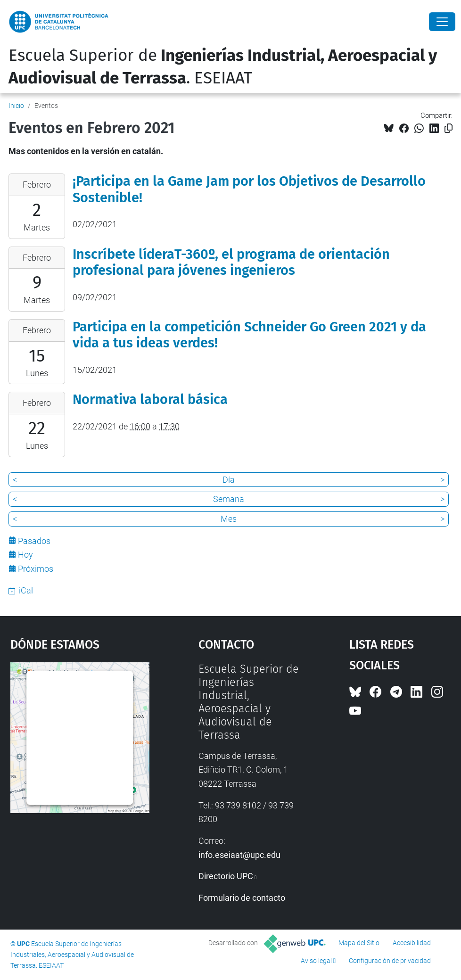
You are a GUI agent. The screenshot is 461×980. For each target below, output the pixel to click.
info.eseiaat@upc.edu (239, 855)
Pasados (34, 541)
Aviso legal (316, 961)
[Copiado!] (449, 128)
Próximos (36, 569)
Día (229, 480)
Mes (229, 519)
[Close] (442, 22)
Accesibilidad (412, 943)
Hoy (25, 555)
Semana (229, 499)
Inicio (16, 106)
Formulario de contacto (242, 898)
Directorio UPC (226, 876)
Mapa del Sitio (359, 943)
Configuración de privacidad (390, 961)
